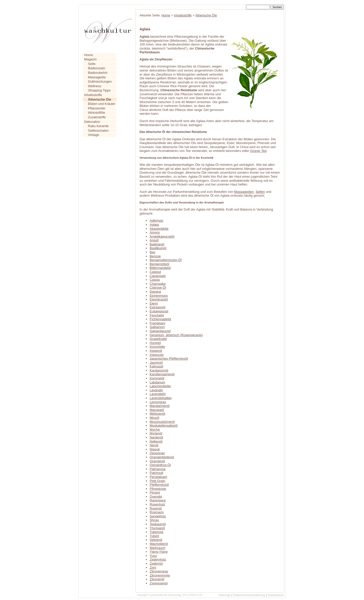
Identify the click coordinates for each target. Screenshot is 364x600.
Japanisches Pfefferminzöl (169, 359)
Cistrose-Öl (158, 287)
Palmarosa (157, 469)
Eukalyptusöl (159, 311)
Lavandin (156, 390)
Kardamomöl (159, 370)
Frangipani (157, 323)
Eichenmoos (159, 296)
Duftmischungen (100, 82)
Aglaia (154, 225)
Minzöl (154, 418)
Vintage (94, 135)
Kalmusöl (156, 366)
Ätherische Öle (206, 15)
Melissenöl (157, 414)
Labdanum (157, 382)
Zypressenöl (159, 583)
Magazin (90, 59)
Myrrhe (155, 430)
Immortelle (157, 347)
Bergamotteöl (159, 264)
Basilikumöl (158, 248)
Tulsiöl (154, 536)
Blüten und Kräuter (102, 104)
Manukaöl (157, 410)
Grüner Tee (258, 151)
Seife (92, 64)
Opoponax (157, 453)
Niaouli (155, 449)
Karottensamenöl (162, 374)
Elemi (154, 303)
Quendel (156, 497)
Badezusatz (97, 68)
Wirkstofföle (97, 113)
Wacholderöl (159, 544)
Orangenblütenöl (162, 457)
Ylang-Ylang (159, 552)
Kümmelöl (157, 378)
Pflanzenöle (97, 108)
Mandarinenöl (160, 406)
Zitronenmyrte (160, 575)
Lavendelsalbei (161, 398)
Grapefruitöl (158, 339)
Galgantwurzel (160, 331)
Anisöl (154, 240)
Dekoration (92, 122)
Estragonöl (157, 307)
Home (89, 55)
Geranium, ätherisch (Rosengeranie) (176, 335)
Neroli (154, 445)
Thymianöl (157, 528)
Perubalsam (158, 477)
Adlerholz (156, 221)
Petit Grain (157, 481)
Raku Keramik (98, 126)
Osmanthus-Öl (160, 465)
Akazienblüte (159, 229)
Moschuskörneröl (162, 422)
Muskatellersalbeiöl (164, 425)
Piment (155, 492)
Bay (152, 252)
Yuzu (153, 556)
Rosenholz (157, 504)
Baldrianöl (157, 244)
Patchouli (156, 473)
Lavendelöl (158, 394)
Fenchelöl (157, 315)
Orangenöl (157, 461)
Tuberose (156, 532)
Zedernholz (158, 559)
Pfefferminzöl (159, 485)
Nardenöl (156, 437)
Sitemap (224, 595)
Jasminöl (156, 363)
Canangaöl (158, 276)
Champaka (158, 284)
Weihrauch (157, 548)
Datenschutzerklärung (249, 595)
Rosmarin (157, 512)
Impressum (276, 595)
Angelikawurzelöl (162, 236)
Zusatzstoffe (97, 117)
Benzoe (155, 256)
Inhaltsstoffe (93, 95)
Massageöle (97, 77)
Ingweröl (156, 351)
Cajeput (155, 272)
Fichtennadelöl (160, 319)
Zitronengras (159, 571)
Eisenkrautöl (159, 299)
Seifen (260, 192)
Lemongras (158, 402)
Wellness (95, 86)
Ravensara (158, 500)
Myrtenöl (156, 433)
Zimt (153, 568)
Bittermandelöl (160, 268)
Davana (155, 292)
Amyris (155, 232)
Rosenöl (156, 508)
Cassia (155, 280)
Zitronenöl (157, 579)
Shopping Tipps (99, 90)
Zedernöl (156, 563)
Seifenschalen (98, 131)
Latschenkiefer (160, 386)
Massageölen (244, 192)
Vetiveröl (156, 540)
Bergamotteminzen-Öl (166, 260)
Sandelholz (158, 516)
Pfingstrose (158, 489)
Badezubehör (98, 73)
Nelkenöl (156, 441)
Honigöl (155, 343)
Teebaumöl (158, 524)
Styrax (154, 520)
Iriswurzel (157, 355)
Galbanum (157, 327)
